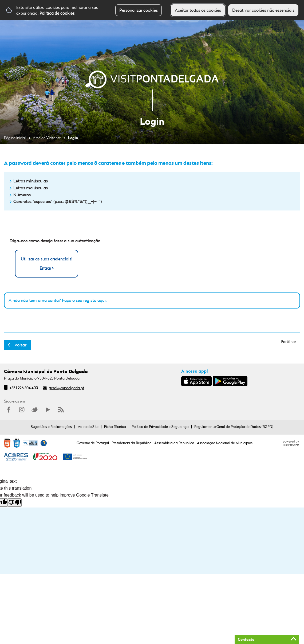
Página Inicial (15, 138)
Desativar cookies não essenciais (263, 10)
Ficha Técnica (115, 427)
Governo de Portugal (93, 443)
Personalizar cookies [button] (139, 10)
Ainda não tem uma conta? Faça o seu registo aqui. (58, 300)
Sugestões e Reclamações (51, 427)
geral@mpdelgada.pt (67, 388)
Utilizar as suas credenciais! (47, 264)
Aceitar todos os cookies (198, 10)
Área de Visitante (47, 138)
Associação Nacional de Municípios (225, 443)
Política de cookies (57, 13)
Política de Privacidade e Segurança (160, 427)
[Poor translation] (15, 503)
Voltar (21, 345)
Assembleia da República (174, 443)
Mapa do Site (88, 427)
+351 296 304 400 (24, 388)
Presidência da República (132, 443)
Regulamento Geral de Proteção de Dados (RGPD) (234, 427)
